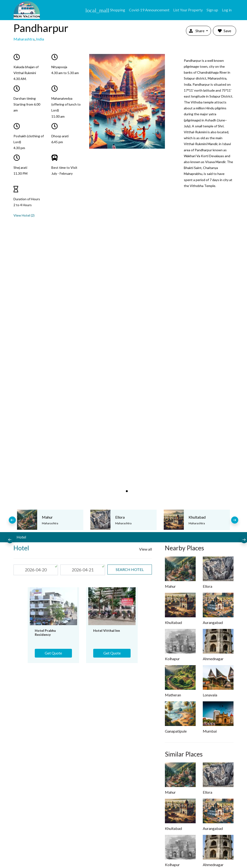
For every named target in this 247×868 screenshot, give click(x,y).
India (40, 39)
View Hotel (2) (24, 215)
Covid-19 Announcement (149, 10)
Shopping (105, 10)
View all (146, 549)
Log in (227, 10)
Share (197, 31)
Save (225, 31)
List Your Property (188, 10)
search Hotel (130, 569)
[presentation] (12, 520)
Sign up (212, 10)
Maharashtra (24, 39)
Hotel (21, 537)
